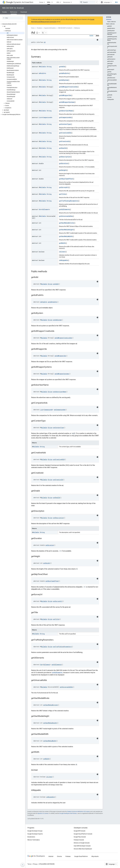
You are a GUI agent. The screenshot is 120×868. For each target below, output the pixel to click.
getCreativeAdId (65, 133)
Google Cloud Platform (81, 856)
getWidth (62, 243)
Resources (67, 2)
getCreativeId (64, 141)
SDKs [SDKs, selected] (49, 2)
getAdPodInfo (64, 73)
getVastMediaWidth (66, 236)
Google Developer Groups (35, 831)
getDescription (65, 157)
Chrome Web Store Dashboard (83, 849)
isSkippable (63, 260)
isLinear (62, 252)
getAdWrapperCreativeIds (68, 87)
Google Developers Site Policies (68, 813)
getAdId (62, 67)
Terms (29, 864)
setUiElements (57, 673)
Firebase (68, 856)
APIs (58, 2)
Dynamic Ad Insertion (20, 2)
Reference (77, 28)
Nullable (43, 67)
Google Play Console (80, 837)
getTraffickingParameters (69, 201)
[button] (12, 24)
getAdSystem (63, 80)
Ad (45, 42)
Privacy (35, 864)
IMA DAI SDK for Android (13, 8)
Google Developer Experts (35, 834)
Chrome (59, 856)
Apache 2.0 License (43, 813)
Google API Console (80, 831)
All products (95, 856)
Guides (5, 12)
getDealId (63, 148)
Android (51, 856)
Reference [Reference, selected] (14, 12)
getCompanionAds (65, 117)
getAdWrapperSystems (67, 102)
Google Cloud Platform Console (83, 834)
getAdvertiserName (66, 111)
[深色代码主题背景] (97, 40)
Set (40, 209)
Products (39, 28)
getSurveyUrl (64, 187)
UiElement (46, 209)
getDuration (63, 163)
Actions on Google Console (82, 843)
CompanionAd (47, 117)
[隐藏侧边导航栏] (23, 865)
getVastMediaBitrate (66, 223)
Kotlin (91, 36)
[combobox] (89, 2)
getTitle (62, 194)
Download (24, 12)
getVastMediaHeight (66, 230)
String (49, 67)
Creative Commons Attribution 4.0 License (78, 811)
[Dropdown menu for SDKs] (53, 2)
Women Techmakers (34, 840)
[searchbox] (13, 18)
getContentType (65, 124)
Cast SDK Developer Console (82, 846)
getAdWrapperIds (65, 95)
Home (41, 2)
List (40, 117)
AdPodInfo (42, 73)
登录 (116, 2)
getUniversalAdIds (66, 216)
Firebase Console (79, 840)
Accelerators (31, 837)
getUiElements (64, 209)
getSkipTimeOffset (66, 179)
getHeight (63, 170)
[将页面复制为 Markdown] (43, 33)
